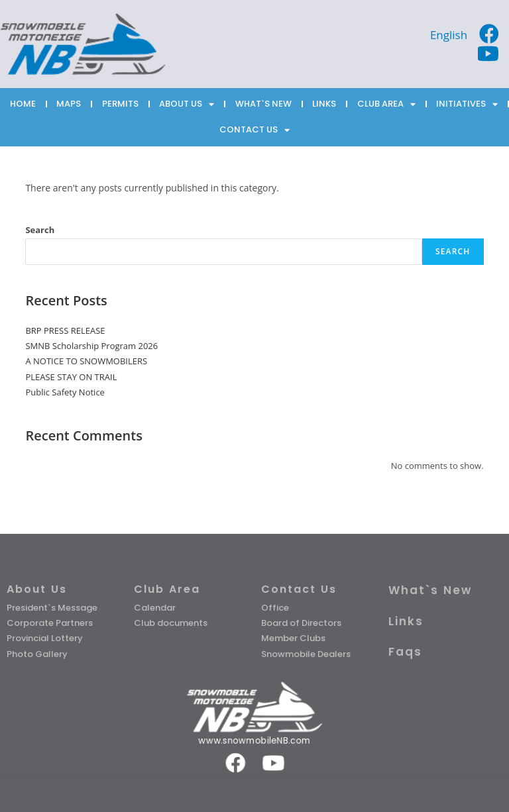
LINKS (324, 104)
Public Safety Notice (65, 392)
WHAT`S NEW (263, 104)
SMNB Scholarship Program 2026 (91, 346)
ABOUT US (187, 104)
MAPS (69, 104)
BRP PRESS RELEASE (65, 330)
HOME (23, 104)
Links (406, 621)
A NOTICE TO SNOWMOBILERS (86, 361)
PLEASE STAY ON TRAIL (71, 377)
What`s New (430, 590)
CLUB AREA (386, 104)
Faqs (405, 652)
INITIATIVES (467, 104)
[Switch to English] (449, 34)
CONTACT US (254, 130)
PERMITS (120, 104)
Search (40, 230)
